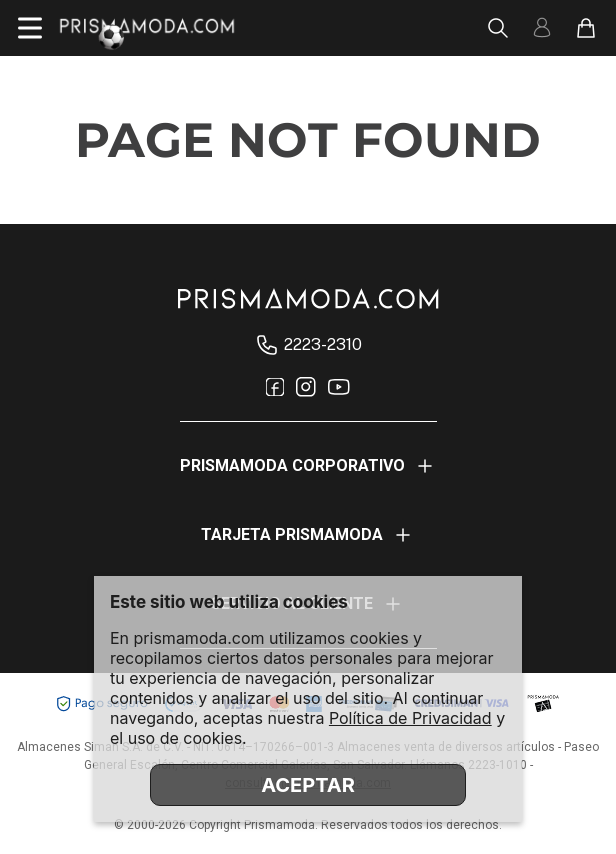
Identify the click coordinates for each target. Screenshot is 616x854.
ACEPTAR (308, 785)
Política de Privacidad (410, 718)
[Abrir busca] (498, 28)
